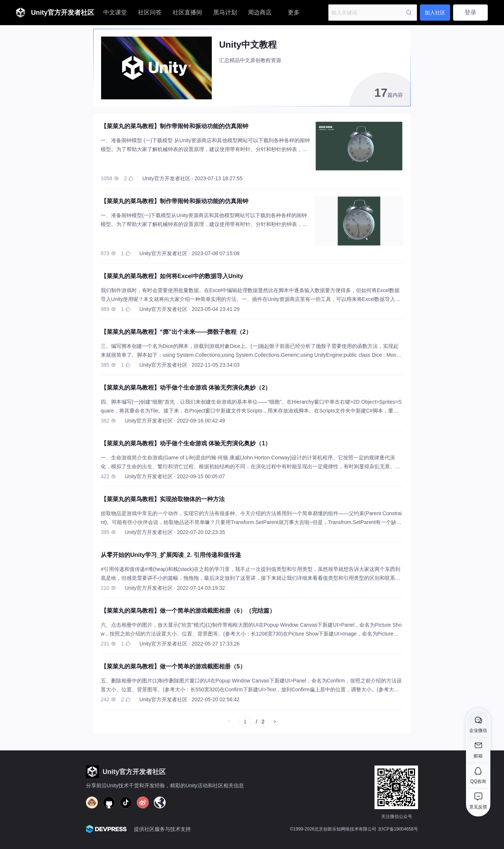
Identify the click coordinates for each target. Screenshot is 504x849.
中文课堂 (115, 12)
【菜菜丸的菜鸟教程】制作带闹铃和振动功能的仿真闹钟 (175, 126)
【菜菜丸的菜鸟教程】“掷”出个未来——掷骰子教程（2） (176, 332)
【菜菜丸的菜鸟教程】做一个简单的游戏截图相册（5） (173, 666)
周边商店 (260, 12)
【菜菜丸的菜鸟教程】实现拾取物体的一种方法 (163, 499)
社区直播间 (187, 12)
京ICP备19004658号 (398, 829)
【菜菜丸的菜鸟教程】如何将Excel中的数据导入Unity (172, 276)
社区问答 (150, 12)
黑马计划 (225, 12)
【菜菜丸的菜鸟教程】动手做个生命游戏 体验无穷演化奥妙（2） (186, 388)
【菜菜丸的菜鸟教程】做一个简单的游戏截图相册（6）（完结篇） (188, 611)
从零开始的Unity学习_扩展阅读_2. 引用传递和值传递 (171, 555)
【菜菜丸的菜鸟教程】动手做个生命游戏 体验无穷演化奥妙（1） (186, 443)
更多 (294, 12)
